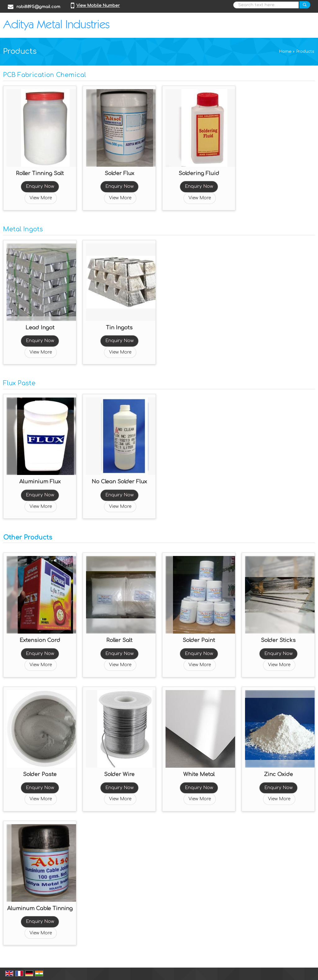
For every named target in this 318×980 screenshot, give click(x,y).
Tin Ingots (119, 328)
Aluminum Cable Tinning (40, 908)
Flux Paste (19, 383)
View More (41, 198)
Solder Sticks (278, 640)
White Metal (199, 774)
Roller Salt (119, 640)
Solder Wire (119, 774)
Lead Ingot (40, 328)
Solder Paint (199, 640)
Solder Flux (119, 173)
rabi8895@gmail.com (38, 7)
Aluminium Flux (40, 482)
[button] (98, 6)
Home (285, 52)
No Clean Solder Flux (119, 482)
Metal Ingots (23, 229)
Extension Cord (40, 640)
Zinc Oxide (278, 774)
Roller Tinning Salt (40, 173)
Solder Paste (40, 774)
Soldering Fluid (199, 173)
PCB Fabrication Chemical (45, 75)
